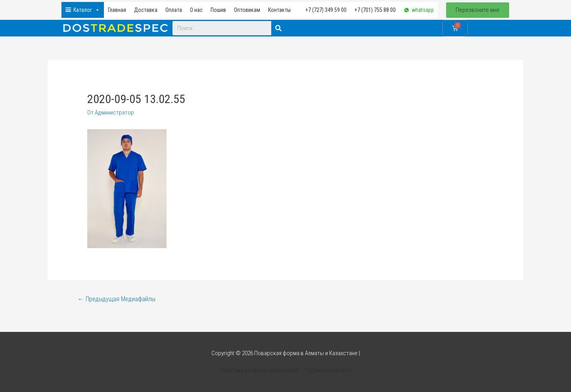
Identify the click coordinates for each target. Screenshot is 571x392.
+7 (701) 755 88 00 (375, 10)
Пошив (218, 10)
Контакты (279, 10)
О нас (196, 10)
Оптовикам (247, 10)
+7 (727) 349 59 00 (326, 10)
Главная (117, 10)
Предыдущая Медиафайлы (117, 299)
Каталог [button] (87, 10)
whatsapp (423, 10)
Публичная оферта (328, 370)
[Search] (278, 28)
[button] (478, 10)
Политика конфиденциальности (259, 370)
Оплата (174, 10)
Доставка (146, 10)
